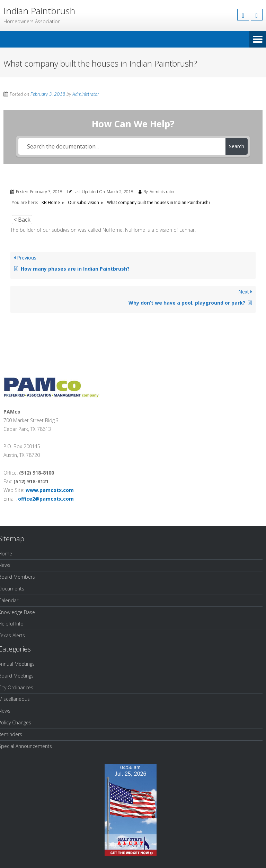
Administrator (85, 94)
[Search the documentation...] (122, 146)
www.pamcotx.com (50, 490)
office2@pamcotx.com (46, 499)
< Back (22, 220)
